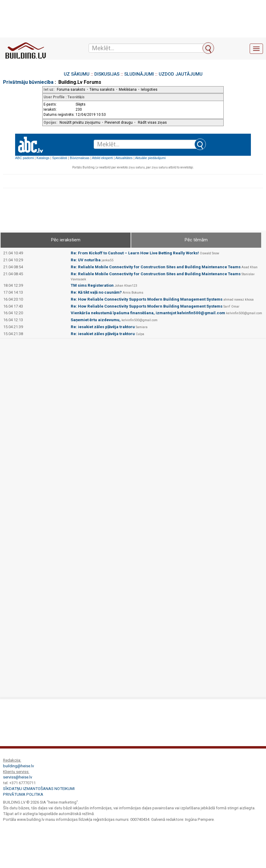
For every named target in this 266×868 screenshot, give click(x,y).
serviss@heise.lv (18, 777)
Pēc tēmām (196, 240)
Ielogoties (149, 90)
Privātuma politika (23, 794)
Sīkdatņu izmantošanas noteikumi (39, 789)
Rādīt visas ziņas (152, 122)
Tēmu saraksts (102, 90)
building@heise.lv (18, 766)
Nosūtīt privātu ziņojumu (80, 122)
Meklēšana (128, 90)
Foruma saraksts (71, 90)
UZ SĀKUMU (77, 74)
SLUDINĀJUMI (139, 74)
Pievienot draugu (119, 122)
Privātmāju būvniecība (28, 82)
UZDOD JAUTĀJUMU (181, 74)
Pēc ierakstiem (66, 240)
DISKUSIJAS (107, 74)
